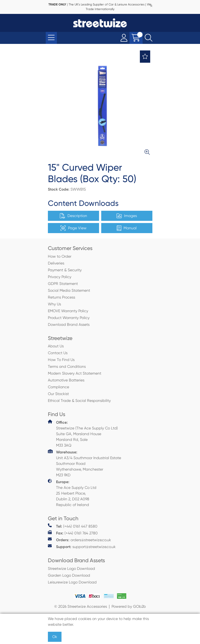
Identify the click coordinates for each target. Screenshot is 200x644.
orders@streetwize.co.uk (79, 540)
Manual (127, 228)
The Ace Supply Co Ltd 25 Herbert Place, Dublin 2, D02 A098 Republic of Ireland (72, 493)
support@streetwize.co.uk (82, 547)
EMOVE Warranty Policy (68, 311)
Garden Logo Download (69, 575)
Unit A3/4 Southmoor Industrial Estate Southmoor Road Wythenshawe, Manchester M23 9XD (84, 463)
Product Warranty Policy (69, 318)
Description (73, 216)
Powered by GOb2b (129, 606)
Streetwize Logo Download (71, 568)
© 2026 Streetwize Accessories (81, 606)
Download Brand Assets (69, 324)
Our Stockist (58, 394)
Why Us (54, 304)
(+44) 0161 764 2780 (73, 533)
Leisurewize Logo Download (72, 582)
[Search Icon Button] (149, 38)
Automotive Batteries (66, 380)
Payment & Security (65, 270)
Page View (73, 228)
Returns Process (61, 297)
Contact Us (58, 353)
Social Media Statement (69, 290)
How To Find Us (61, 360)
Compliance (59, 387)
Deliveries (56, 263)
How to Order (60, 256)
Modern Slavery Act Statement (75, 373)
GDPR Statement (63, 284)
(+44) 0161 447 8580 (73, 526)
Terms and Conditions (67, 366)
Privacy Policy (60, 277)
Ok (55, 637)
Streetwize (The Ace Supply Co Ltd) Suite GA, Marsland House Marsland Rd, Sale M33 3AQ (83, 434)
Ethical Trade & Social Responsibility (79, 401)
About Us (56, 346)
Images (127, 216)
